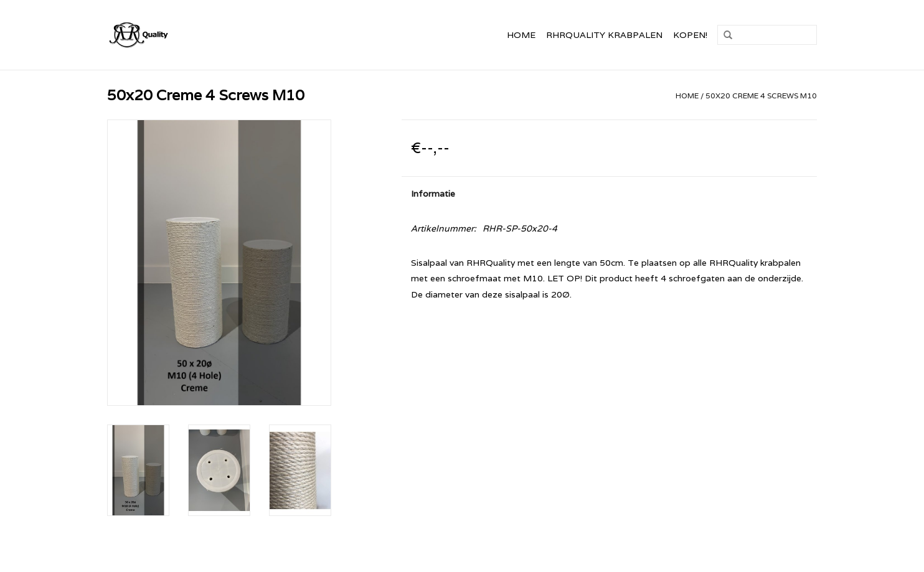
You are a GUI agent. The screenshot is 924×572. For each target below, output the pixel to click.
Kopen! (690, 35)
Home (521, 35)
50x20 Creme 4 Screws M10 (761, 96)
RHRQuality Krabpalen (604, 35)
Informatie (433, 194)
